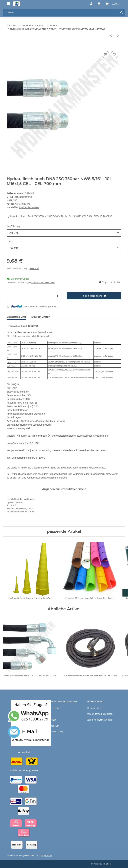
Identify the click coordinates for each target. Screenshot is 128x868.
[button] (91, 4)
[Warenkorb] (112, 4)
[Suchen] (60, 12)
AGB (49, 714)
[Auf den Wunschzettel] (114, 55)
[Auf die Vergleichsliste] (106, 55)
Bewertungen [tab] (41, 317)
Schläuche (25, 204)
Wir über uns (94, 708)
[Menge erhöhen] (57, 296)
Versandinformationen (99, 720)
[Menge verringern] (10, 296)
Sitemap (51, 720)
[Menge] (34, 296)
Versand (34, 268)
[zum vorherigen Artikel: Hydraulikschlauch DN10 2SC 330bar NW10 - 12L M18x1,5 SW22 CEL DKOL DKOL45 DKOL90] (111, 35)
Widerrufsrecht (55, 732)
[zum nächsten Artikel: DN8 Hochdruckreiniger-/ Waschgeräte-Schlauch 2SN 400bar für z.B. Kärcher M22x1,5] (118, 35)
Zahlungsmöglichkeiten (100, 714)
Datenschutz (54, 708)
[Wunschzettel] (99, 4)
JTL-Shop (107, 864)
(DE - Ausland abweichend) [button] (43, 282)
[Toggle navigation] (8, 2)
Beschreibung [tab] (16, 317)
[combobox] (64, 233)
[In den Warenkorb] (9, 46)
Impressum (53, 726)
